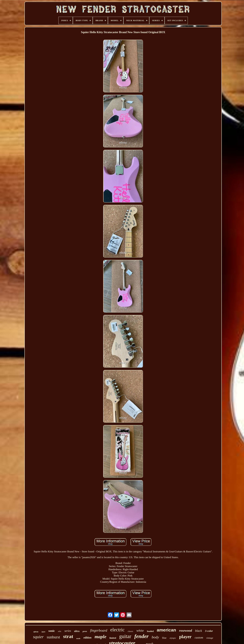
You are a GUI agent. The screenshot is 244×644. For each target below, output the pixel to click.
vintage (210, 638)
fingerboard (99, 630)
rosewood (186, 631)
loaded (150, 631)
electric (117, 630)
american (166, 630)
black (199, 631)
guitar (125, 636)
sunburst (53, 637)
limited (113, 638)
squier (38, 637)
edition (87, 638)
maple (100, 637)
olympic (173, 638)
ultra (77, 631)
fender (141, 636)
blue (164, 638)
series (68, 631)
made (78, 638)
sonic (52, 631)
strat (68, 636)
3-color (209, 631)
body (155, 637)
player (185, 637)
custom (199, 638)
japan (43, 632)
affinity (36, 632)
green (85, 631)
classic (131, 631)
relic (60, 631)
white (140, 630)
